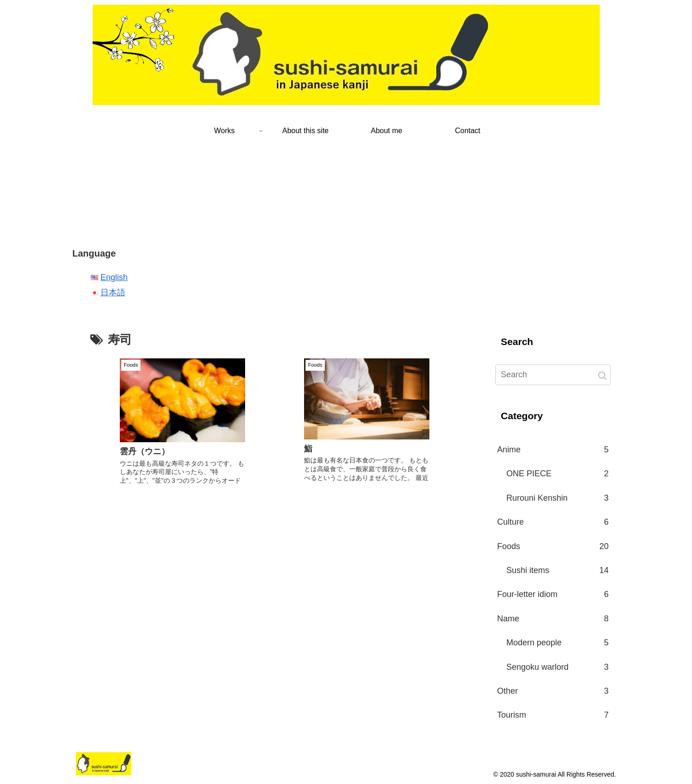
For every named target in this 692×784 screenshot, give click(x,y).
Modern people (557, 643)
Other (553, 691)
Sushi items (557, 570)
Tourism (553, 715)
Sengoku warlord (557, 667)
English (114, 277)
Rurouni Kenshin (557, 498)
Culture (553, 522)
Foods (553, 546)
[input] (553, 375)
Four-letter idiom (553, 594)
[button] (602, 376)
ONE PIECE (557, 474)
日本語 (113, 293)
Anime (553, 450)
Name (553, 619)
